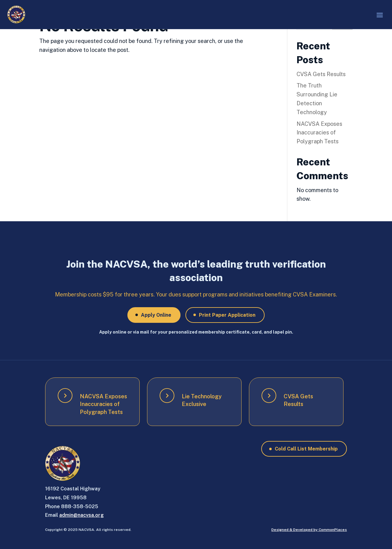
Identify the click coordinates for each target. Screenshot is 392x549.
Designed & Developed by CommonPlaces (309, 530)
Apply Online (156, 315)
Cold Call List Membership (306, 449)
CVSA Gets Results (321, 74)
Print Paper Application (227, 315)
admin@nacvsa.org (82, 515)
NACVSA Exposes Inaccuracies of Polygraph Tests (319, 133)
